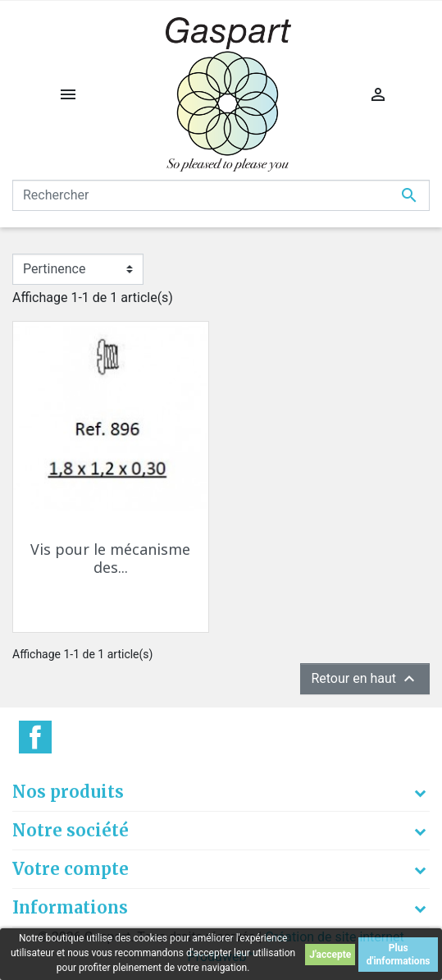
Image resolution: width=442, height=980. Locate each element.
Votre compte (71, 869)
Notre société (71, 830)
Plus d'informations (399, 955)
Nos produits (68, 792)
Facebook (35, 737)
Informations (70, 907)
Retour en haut (365, 679)
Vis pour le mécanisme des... (110, 558)
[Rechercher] (221, 195)
